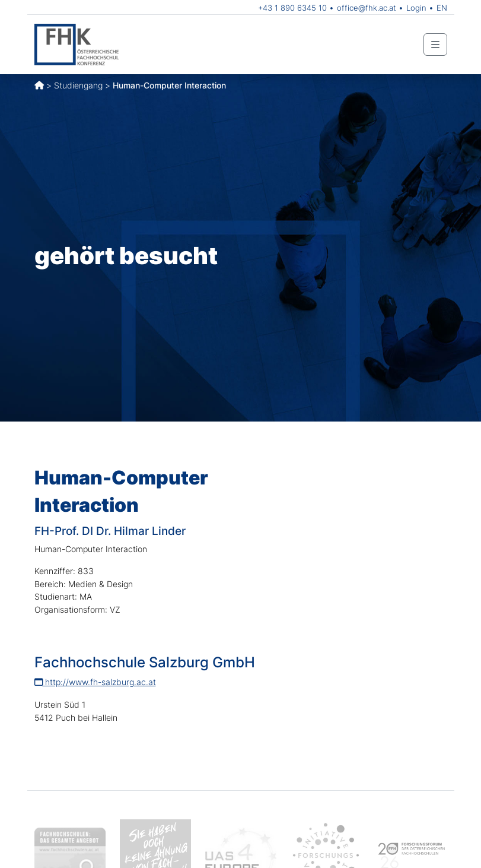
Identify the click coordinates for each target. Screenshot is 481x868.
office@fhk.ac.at (367, 8)
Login (416, 8)
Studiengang (78, 85)
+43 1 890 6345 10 (292, 8)
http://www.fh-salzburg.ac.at (95, 682)
